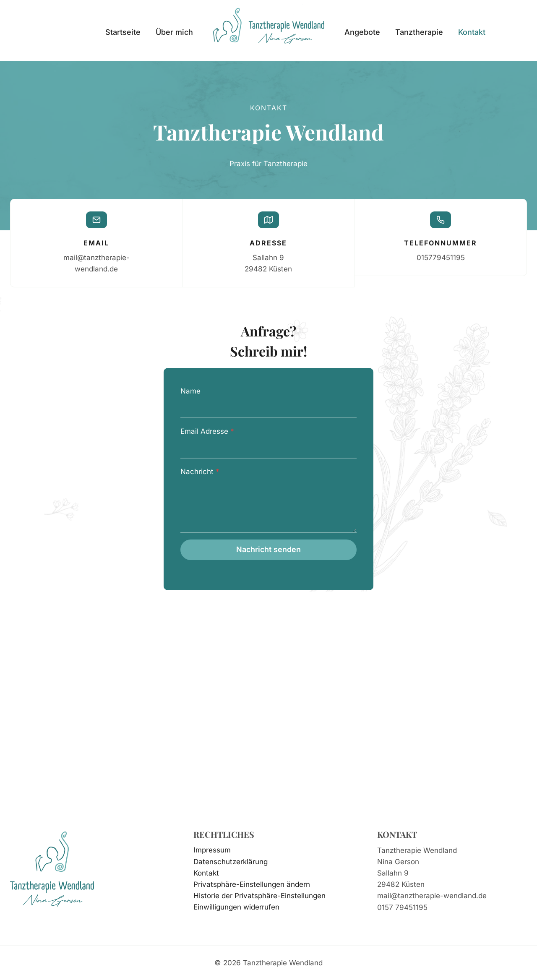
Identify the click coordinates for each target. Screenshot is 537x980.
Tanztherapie (419, 32)
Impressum (212, 850)
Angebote (362, 32)
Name (190, 392)
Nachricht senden (268, 551)
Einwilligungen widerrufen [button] (236, 907)
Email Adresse (207, 432)
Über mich (174, 32)
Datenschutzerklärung (231, 862)
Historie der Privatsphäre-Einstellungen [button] (259, 896)
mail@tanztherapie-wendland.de (432, 896)
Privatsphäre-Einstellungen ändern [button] (252, 884)
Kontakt (472, 32)
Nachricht (200, 472)
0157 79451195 (402, 907)
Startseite (123, 32)
